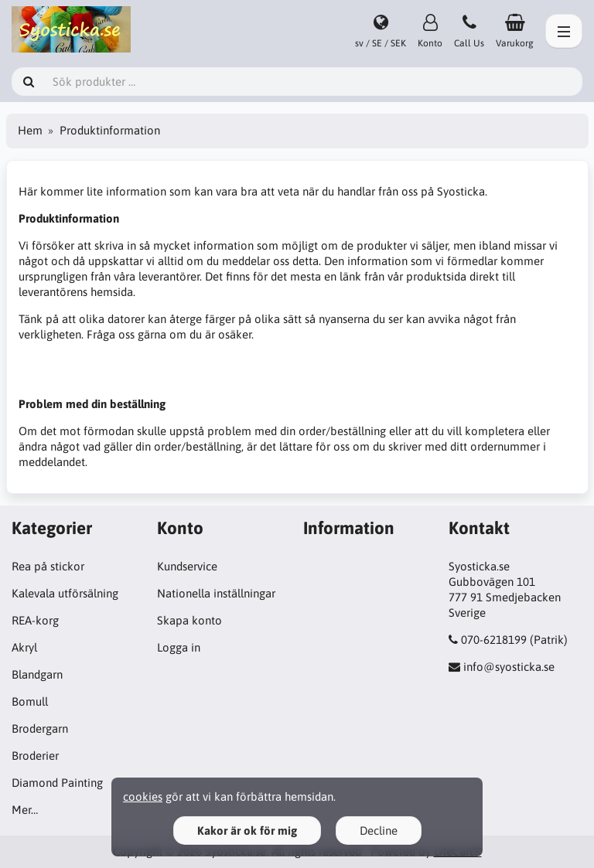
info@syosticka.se (509, 667)
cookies (143, 797)
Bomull (30, 701)
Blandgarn (37, 674)
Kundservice (187, 566)
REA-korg (35, 620)
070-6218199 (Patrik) (514, 640)
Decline (379, 831)
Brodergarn (40, 728)
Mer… (25, 810)
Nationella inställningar (216, 593)
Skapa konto (189, 620)
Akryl (24, 647)
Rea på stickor (48, 566)
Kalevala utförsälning (65, 593)
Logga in (179, 647)
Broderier (35, 756)
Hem (30, 130)
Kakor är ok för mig (247, 831)
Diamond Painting (57, 783)
